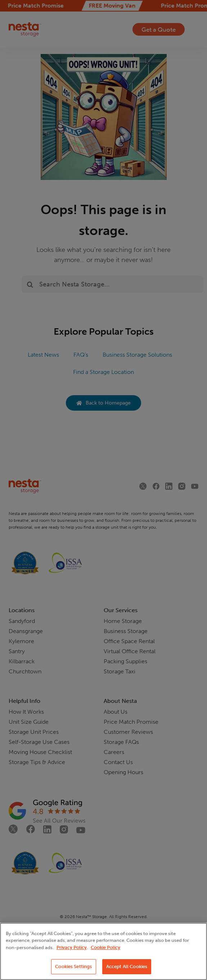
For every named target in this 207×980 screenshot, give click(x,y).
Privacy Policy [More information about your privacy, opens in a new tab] (72, 947)
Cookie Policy (105, 947)
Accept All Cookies (127, 967)
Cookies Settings (73, 967)
